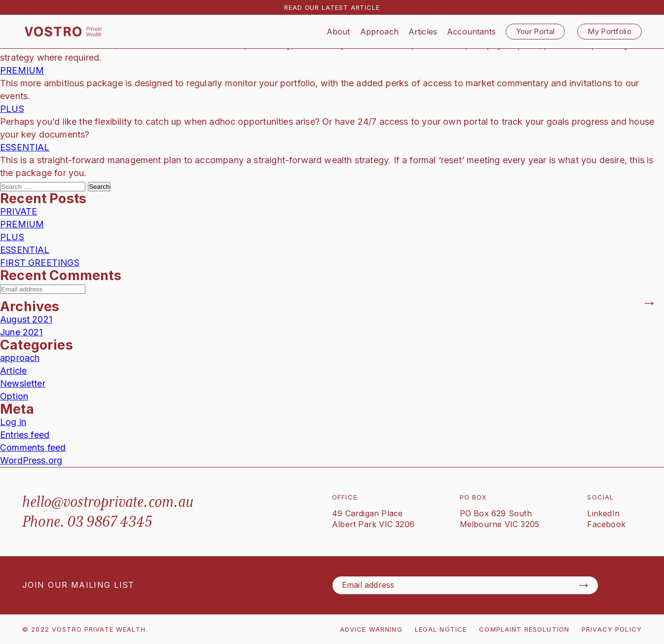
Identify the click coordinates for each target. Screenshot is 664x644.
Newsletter (23, 383)
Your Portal (535, 31)
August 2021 (26, 319)
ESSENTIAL (25, 147)
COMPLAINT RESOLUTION (524, 629)
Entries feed (25, 435)
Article (13, 371)
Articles (423, 32)
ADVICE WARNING (371, 629)
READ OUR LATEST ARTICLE (332, 7)
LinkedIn (603, 513)
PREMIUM (22, 70)
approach (20, 358)
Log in (13, 422)
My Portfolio (609, 31)
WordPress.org (31, 460)
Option (14, 396)
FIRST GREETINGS (40, 263)
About (338, 32)
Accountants (471, 32)
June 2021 (21, 332)
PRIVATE (18, 211)
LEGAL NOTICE (441, 629)
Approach (379, 32)
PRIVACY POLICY (612, 629)
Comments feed (33, 447)
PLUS (12, 109)
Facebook (606, 524)
